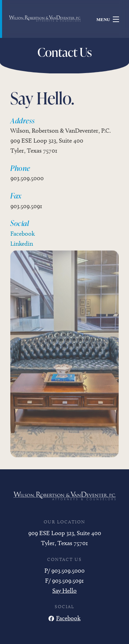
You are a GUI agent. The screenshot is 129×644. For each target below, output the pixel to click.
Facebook (23, 234)
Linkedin (22, 244)
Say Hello (64, 591)
